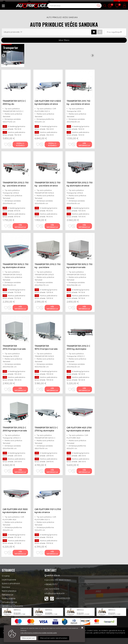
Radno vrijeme (9, 598)
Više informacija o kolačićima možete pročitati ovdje (38, 633)
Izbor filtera (64, 40)
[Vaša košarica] (120, 5)
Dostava (6, 587)
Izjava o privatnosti (11, 583)
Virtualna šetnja (9, 602)
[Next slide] (92, 55)
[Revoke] (54, 638)
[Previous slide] (3, 55)
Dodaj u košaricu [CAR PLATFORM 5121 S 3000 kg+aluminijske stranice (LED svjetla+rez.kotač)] (52, 144)
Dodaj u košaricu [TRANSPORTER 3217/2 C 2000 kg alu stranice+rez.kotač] (20, 144)
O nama (6, 576)
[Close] (28, 638)
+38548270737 (36, 3)
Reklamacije (8, 595)
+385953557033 (63, 598)
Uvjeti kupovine (9, 580)
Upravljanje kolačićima (12, 606)
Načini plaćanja (9, 591)
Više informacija (84, 144)
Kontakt (53, 3)
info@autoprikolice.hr (13, 3)
